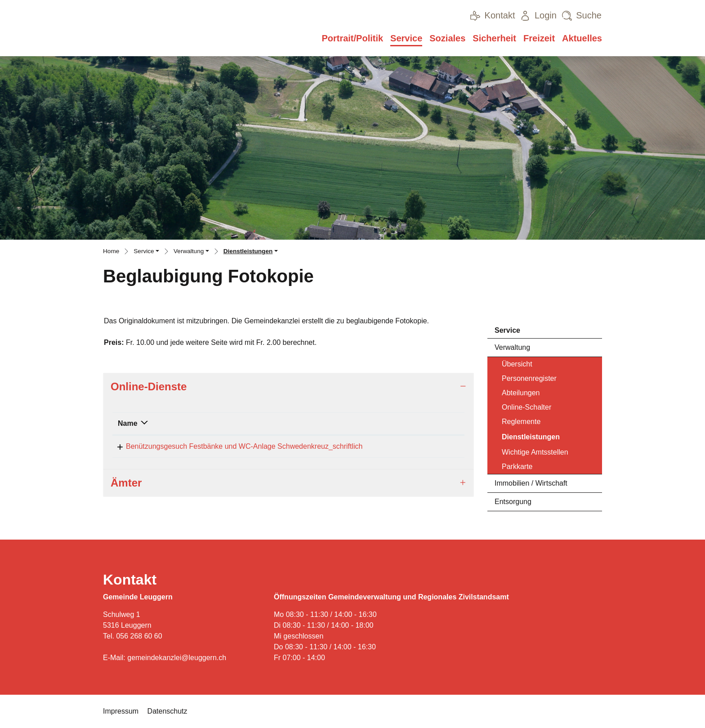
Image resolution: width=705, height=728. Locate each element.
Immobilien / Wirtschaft (531, 483)
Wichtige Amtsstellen (535, 452)
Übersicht (517, 364)
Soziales (447, 38)
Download (440, 447)
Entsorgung (513, 502)
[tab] (288, 387)
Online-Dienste (149, 386)
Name (128, 423)
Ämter (126, 486)
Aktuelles (582, 38)
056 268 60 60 (139, 636)
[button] (146, 252)
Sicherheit (494, 38)
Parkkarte (517, 467)
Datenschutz (167, 711)
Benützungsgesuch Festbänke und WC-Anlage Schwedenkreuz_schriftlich (236, 446)
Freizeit (539, 38)
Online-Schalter (527, 407)
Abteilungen (521, 393)
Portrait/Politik (352, 38)
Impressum (121, 711)
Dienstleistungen (531, 439)
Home (111, 251)
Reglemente (521, 422)
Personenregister (529, 378)
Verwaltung (512, 347)
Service (406, 38)
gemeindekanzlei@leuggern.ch (177, 658)
